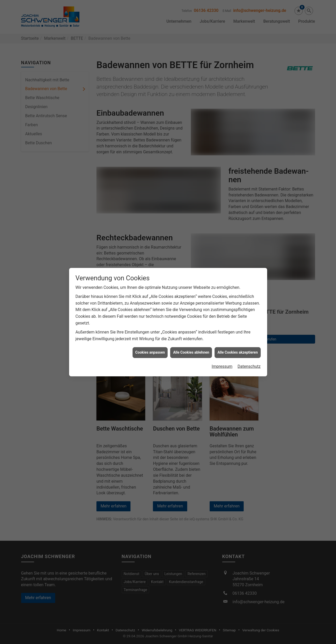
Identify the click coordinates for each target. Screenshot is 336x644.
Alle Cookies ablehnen (191, 346)
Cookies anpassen (150, 346)
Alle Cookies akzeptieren (237, 346)
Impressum (222, 360)
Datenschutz (249, 360)
